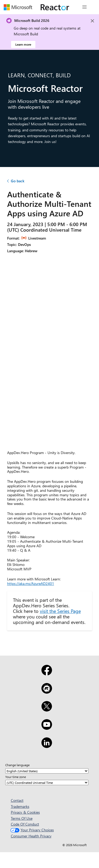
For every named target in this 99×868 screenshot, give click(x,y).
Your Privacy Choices (32, 830)
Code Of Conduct (25, 824)
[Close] (92, 21)
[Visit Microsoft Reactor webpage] (55, 7)
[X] (47, 710)
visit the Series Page (60, 611)
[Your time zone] (47, 783)
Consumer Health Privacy (31, 836)
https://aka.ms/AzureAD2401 (31, 583)
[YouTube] (47, 728)
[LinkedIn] (47, 746)
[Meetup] (47, 692)
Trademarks (20, 806)
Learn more (23, 44)
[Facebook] (47, 674)
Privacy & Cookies (25, 812)
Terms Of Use (22, 818)
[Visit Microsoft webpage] (18, 7)
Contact (17, 800)
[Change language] (47, 771)
